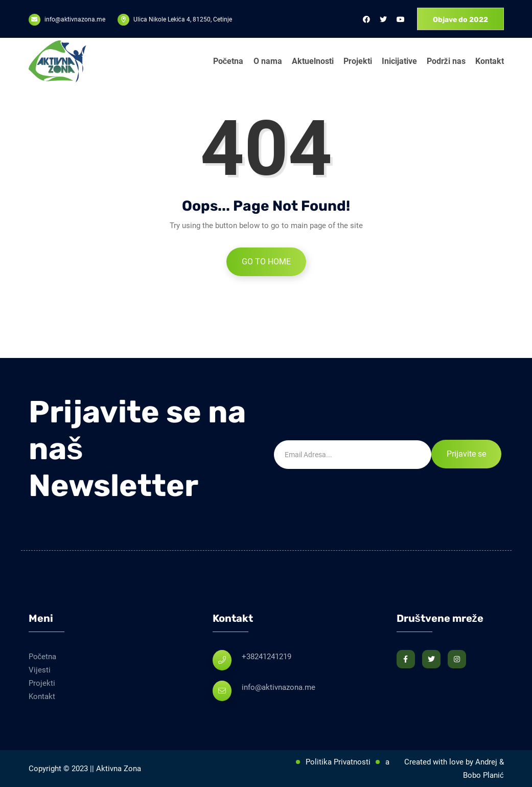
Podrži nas (446, 61)
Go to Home (266, 262)
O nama (268, 61)
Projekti (358, 61)
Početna (228, 61)
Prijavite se (466, 454)
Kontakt (490, 61)
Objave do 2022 (460, 20)
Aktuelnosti (313, 61)
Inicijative (399, 61)
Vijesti (40, 670)
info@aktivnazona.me (279, 687)
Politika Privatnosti (338, 762)
